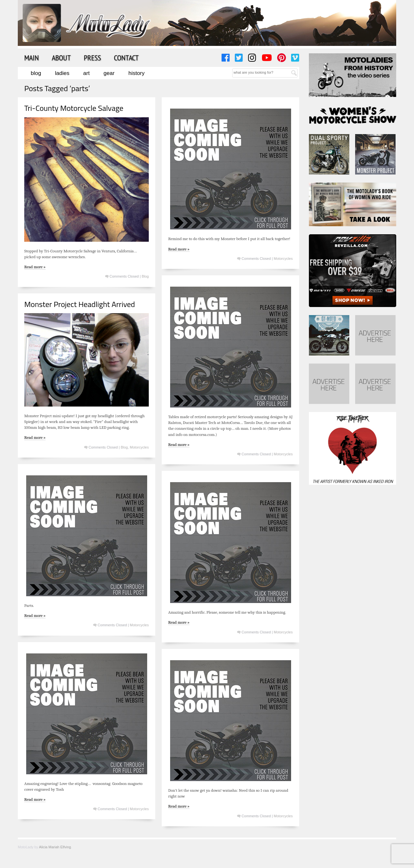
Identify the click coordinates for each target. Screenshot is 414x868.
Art (86, 73)
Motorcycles (283, 259)
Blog (36, 73)
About (61, 58)
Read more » (35, 267)
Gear (109, 73)
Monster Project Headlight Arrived (80, 304)
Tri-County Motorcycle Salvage (74, 108)
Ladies (62, 73)
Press (92, 58)
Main (32, 58)
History (136, 73)
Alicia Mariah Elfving (55, 847)
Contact (126, 58)
